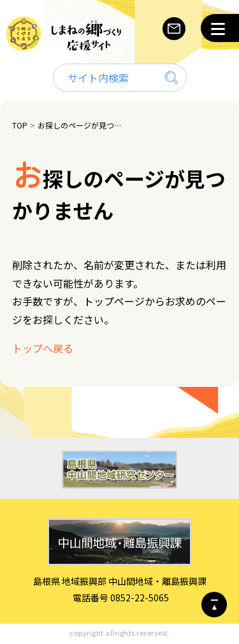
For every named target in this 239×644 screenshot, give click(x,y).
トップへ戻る (43, 348)
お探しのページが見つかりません (81, 125)
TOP (20, 125)
